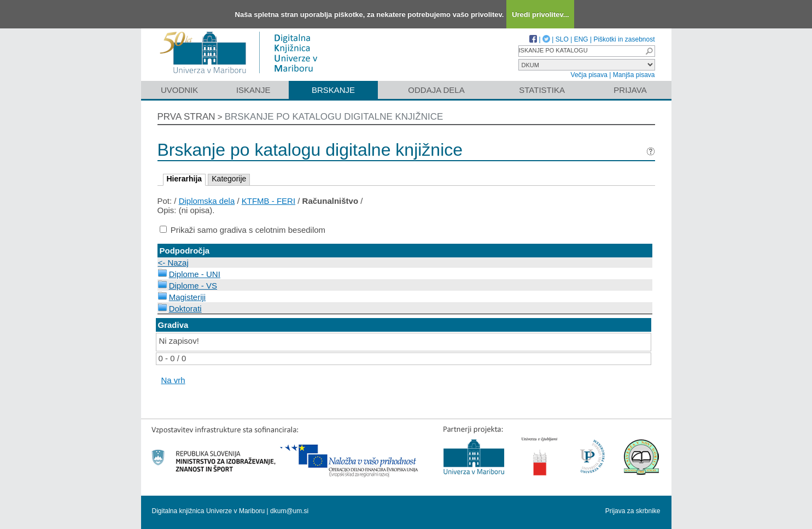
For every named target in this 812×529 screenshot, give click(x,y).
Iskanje (253, 90)
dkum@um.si (289, 511)
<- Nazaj (173, 263)
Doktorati (185, 308)
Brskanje (333, 90)
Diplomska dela (207, 201)
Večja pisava (589, 75)
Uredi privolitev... (541, 14)
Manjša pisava (634, 75)
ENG (581, 39)
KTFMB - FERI (268, 201)
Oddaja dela (436, 90)
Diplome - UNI (195, 274)
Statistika (542, 90)
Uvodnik (179, 90)
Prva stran (186, 117)
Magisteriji (188, 297)
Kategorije (229, 179)
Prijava (630, 90)
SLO (562, 39)
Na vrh (173, 380)
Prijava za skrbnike (633, 511)
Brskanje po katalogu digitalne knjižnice (334, 117)
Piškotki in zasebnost (624, 39)
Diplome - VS (193, 286)
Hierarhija (185, 179)
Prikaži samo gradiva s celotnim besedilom (248, 230)
